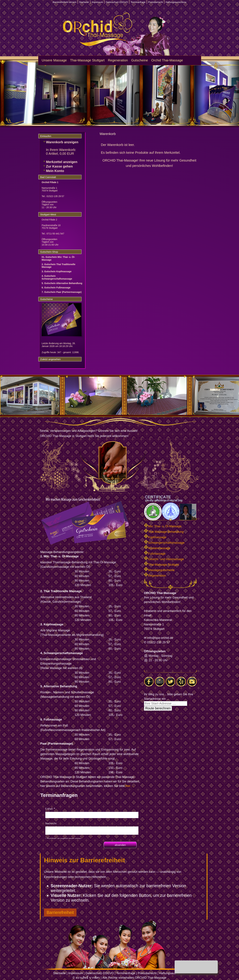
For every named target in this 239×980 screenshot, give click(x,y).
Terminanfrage (126, 973)
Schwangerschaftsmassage (164, 543)
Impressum (76, 973)
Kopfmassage (155, 537)
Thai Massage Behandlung (164, 532)
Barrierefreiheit (60, 912)
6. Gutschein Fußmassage (56, 288)
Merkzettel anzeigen (62, 162)
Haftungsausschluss (173, 973)
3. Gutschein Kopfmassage (57, 271)
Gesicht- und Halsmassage (164, 559)
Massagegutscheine (159, 570)
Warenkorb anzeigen (62, 142)
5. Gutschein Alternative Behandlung (62, 283)
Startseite (59, 973)
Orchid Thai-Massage (167, 60)
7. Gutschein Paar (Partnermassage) (62, 292)
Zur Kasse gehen (59, 166)
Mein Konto (55, 171)
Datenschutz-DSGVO (100, 973)
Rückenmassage (157, 548)
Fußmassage (155, 554)
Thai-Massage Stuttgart (87, 60)
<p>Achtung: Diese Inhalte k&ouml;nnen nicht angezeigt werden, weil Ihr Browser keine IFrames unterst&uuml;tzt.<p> (92, 827)
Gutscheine (139, 60)
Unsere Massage (54, 60)
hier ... (130, 786)
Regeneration (118, 60)
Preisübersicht (147, 973)
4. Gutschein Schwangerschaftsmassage (57, 277)
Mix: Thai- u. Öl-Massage (163, 526)
